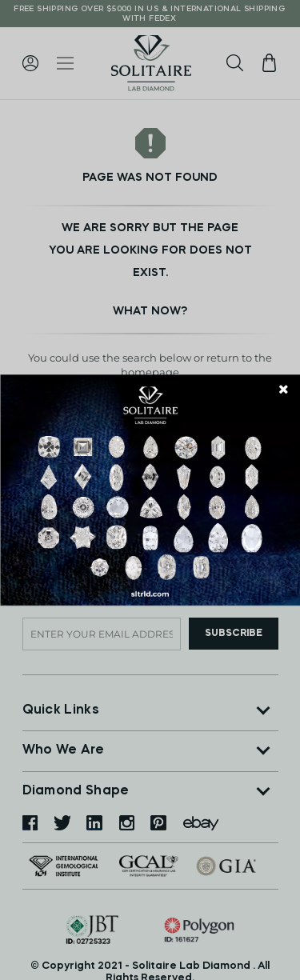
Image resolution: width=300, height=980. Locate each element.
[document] (150, 490)
